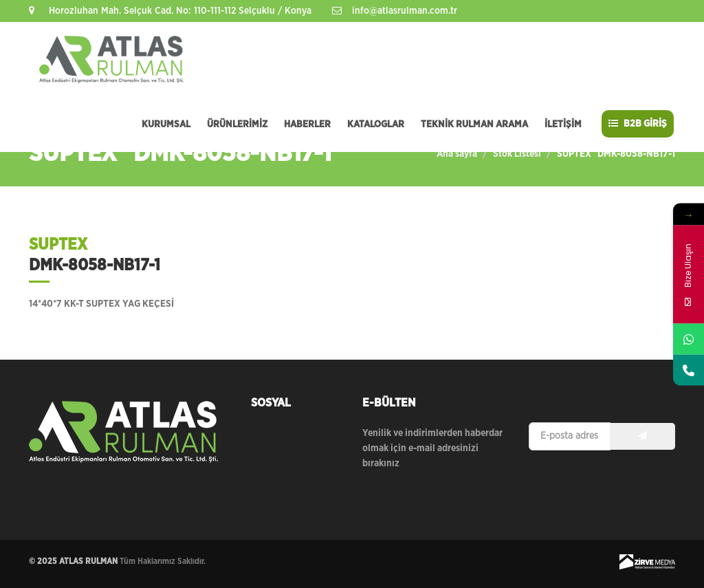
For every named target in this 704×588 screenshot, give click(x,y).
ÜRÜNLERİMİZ (237, 124)
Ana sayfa (457, 154)
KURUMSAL (166, 124)
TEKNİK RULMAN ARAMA (474, 124)
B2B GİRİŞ (638, 123)
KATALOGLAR (376, 124)
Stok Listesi (517, 154)
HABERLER (307, 124)
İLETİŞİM (563, 124)
